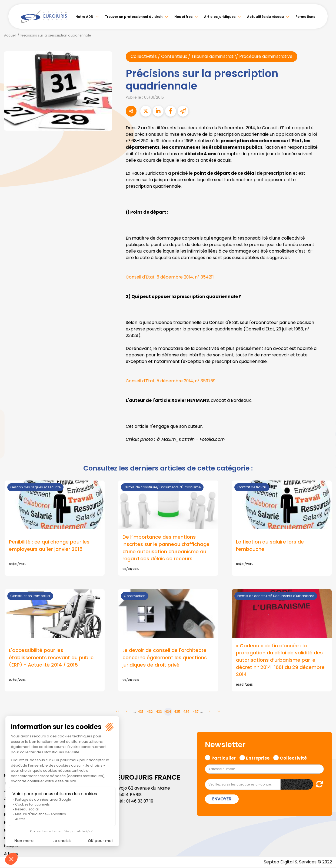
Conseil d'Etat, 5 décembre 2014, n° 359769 (171, 381)
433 (159, 712)
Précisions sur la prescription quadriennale (56, 35)
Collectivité (293, 758)
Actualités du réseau (265, 17)
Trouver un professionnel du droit (134, 17)
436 (186, 712)
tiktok (325, 466)
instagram (325, 445)
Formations (305, 17)
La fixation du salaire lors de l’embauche (270, 546)
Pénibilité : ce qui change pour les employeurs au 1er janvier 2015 (49, 546)
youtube (325, 434)
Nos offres (183, 17)
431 (140, 712)
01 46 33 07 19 (140, 802)
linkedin (325, 423)
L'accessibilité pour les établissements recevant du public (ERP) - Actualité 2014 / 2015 (51, 658)
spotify (325, 456)
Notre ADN (84, 17)
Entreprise (258, 758)
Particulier (224, 758)
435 (177, 712)
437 (196, 712)
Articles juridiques (220, 17)
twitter (325, 412)
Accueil (10, 35)
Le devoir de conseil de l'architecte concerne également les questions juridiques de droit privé (165, 658)
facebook (325, 402)
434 (168, 712)
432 (150, 712)
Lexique (11, 846)
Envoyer (222, 800)
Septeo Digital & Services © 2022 (298, 862)
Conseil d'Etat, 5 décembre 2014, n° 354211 (170, 277)
